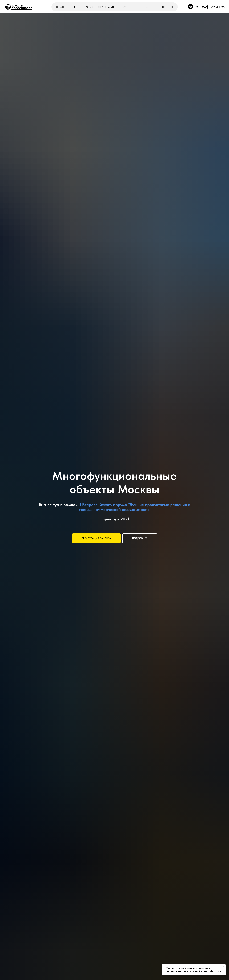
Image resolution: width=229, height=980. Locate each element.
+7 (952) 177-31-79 (210, 7)
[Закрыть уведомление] (223, 967)
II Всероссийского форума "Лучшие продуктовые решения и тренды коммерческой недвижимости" (134, 507)
